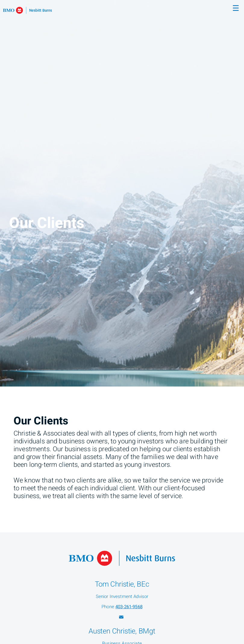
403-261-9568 (129, 607)
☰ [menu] (236, 8)
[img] (122, 193)
